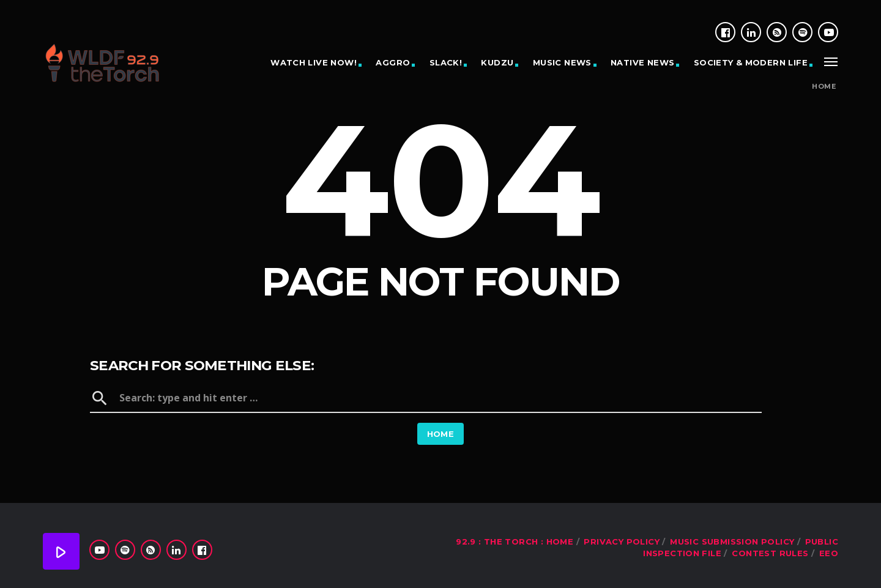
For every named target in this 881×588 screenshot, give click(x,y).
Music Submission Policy (732, 541)
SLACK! (446, 62)
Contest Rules (770, 553)
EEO (829, 553)
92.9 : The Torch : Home (515, 541)
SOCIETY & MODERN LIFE (751, 62)
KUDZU (497, 62)
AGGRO (393, 62)
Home (824, 87)
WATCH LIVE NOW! (314, 62)
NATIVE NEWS (642, 62)
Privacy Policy (621, 541)
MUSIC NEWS (562, 62)
